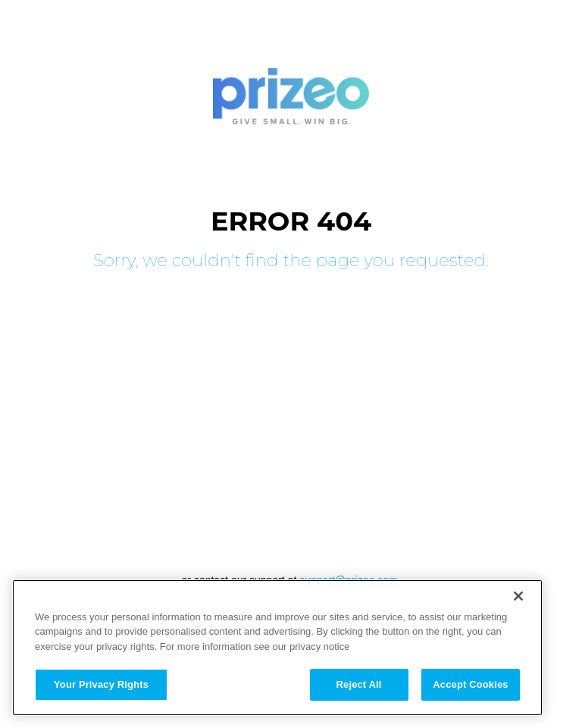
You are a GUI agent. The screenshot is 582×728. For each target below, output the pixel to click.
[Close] (518, 596)
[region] (277, 648)
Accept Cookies (470, 684)
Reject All (359, 684)
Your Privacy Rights (101, 684)
